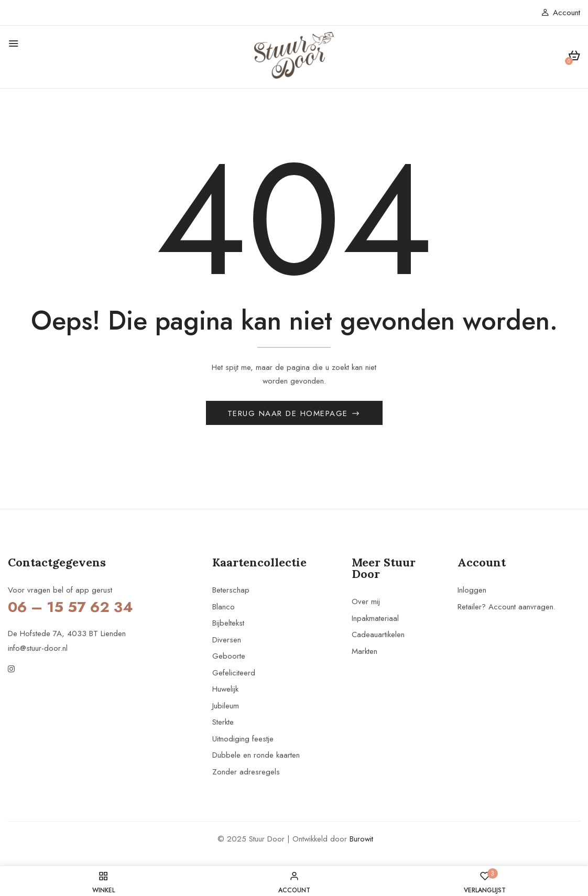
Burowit (361, 842)
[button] (574, 57)
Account (561, 13)
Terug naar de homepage (290, 416)
